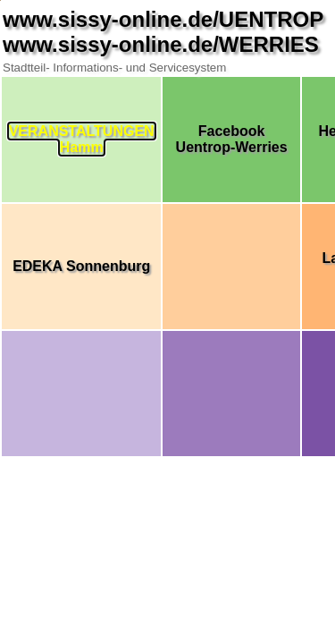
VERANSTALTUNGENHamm (82, 139)
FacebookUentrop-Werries (232, 139)
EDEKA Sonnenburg (81, 266)
